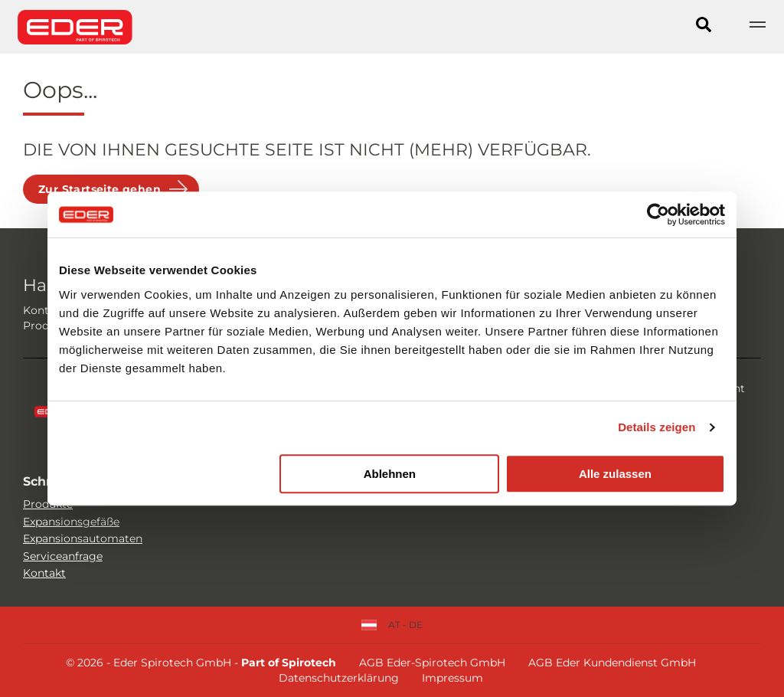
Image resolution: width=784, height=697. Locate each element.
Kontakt (44, 573)
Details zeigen (657, 427)
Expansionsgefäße (71, 522)
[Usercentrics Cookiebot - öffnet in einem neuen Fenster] (658, 214)
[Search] (704, 27)
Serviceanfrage (63, 556)
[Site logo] (75, 27)
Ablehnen (390, 474)
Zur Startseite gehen (100, 189)
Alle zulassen (615, 474)
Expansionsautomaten (83, 538)
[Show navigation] (757, 27)
